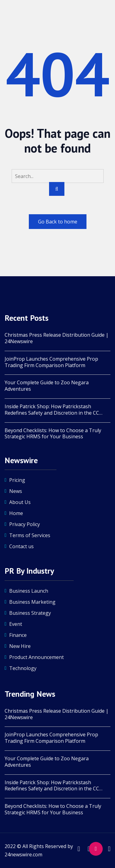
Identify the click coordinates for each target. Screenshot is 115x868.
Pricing (17, 480)
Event (16, 624)
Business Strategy (30, 613)
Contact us (21, 546)
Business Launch (29, 591)
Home (16, 513)
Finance (18, 635)
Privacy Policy (25, 524)
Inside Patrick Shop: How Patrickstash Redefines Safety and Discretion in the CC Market (52, 410)
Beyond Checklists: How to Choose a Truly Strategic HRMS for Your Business (53, 434)
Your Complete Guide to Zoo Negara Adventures (47, 386)
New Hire (20, 646)
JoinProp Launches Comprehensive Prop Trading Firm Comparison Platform (51, 362)
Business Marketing (32, 602)
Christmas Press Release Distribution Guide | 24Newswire (57, 338)
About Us (20, 502)
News (16, 491)
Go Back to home (58, 222)
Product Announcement (36, 657)
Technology (23, 668)
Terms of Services (30, 535)
